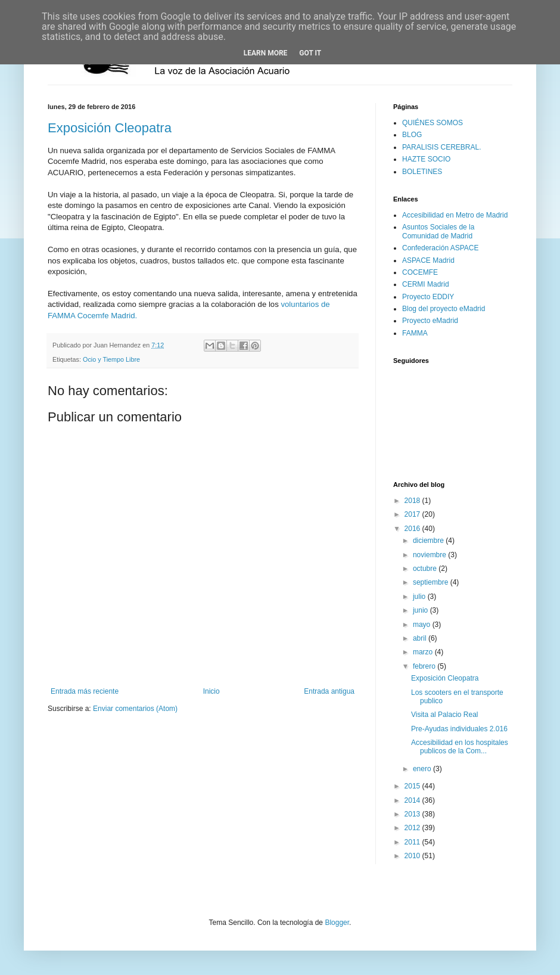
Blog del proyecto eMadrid (444, 309)
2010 (413, 856)
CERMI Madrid (426, 284)
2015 (413, 786)
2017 (413, 514)
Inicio (211, 691)
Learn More (266, 53)
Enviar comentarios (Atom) (135, 709)
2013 (413, 814)
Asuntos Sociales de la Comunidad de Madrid (438, 231)
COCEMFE (420, 272)
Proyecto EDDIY (428, 297)
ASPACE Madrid (428, 260)
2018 (413, 501)
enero (423, 769)
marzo (424, 652)
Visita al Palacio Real (445, 715)
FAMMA (415, 333)
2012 (413, 828)
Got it (310, 53)
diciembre (429, 541)
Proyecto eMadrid (430, 321)
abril (421, 638)
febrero (425, 666)
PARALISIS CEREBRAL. (442, 147)
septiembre (432, 582)
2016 (413, 529)
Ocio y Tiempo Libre (111, 359)
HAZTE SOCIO (426, 159)
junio (421, 610)
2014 (413, 800)
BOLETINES (422, 172)
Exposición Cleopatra (110, 128)
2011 (413, 842)
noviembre (430, 555)
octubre (426, 569)
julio (420, 597)
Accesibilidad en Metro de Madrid (455, 215)
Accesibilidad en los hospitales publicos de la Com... (460, 747)
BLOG (412, 135)
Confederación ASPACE (441, 248)
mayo (423, 625)
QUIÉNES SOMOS (433, 123)
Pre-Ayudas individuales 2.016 (459, 729)
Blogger (337, 923)
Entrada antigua (329, 691)
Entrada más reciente (85, 691)
